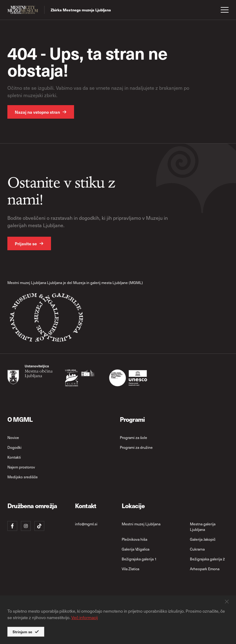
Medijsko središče (23, 477)
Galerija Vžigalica (136, 549)
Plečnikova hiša (134, 539)
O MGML (20, 419)
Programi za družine (136, 447)
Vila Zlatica (130, 569)
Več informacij (85, 617)
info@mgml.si (86, 524)
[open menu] (225, 10)
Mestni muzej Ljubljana (141, 524)
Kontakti (14, 457)
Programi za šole (134, 437)
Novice (13, 437)
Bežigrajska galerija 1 (139, 559)
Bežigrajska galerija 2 (207, 559)
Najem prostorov (21, 467)
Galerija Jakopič (203, 539)
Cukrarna (197, 549)
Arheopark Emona (205, 569)
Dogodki (14, 447)
